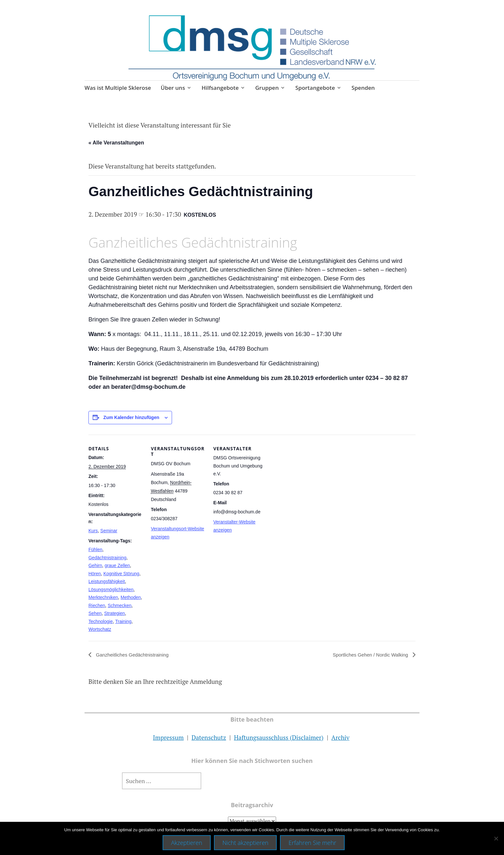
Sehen (95, 613)
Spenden (363, 88)
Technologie (101, 621)
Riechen (97, 605)
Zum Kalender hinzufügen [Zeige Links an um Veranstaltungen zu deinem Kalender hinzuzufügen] (131, 417)
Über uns (173, 88)
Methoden (131, 597)
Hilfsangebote (220, 88)
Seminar (109, 531)
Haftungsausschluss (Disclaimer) (279, 737)
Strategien (114, 613)
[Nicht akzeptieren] (496, 838)
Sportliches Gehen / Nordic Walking (368, 655)
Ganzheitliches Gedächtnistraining (135, 655)
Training (123, 621)
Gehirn (95, 565)
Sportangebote (315, 88)
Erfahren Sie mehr (312, 843)
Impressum (168, 737)
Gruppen (267, 88)
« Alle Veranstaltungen (116, 143)
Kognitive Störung (121, 574)
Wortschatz (100, 629)
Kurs (93, 531)
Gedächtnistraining (107, 558)
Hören (95, 574)
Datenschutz (209, 737)
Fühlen (95, 550)
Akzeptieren (187, 843)
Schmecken (119, 605)
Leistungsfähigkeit (107, 581)
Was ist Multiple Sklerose (118, 88)
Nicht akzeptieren (245, 843)
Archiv (340, 737)
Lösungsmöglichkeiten (111, 590)
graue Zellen (117, 565)
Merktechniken (103, 597)
